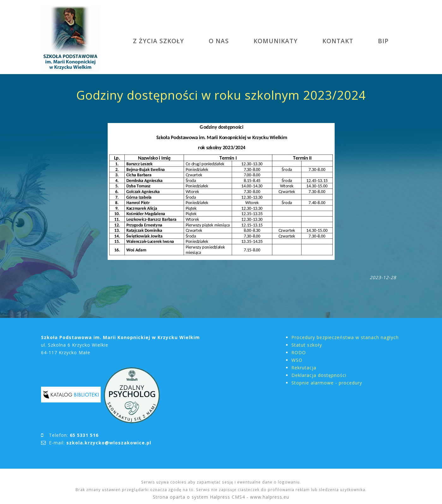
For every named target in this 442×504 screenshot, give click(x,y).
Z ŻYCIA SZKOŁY (158, 41)
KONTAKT (338, 41)
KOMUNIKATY (276, 41)
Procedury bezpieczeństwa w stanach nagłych (345, 337)
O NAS (219, 41)
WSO (297, 360)
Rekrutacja (304, 368)
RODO (299, 352)
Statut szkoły (307, 345)
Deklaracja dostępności (319, 375)
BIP (383, 41)
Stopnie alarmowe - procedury (327, 383)
